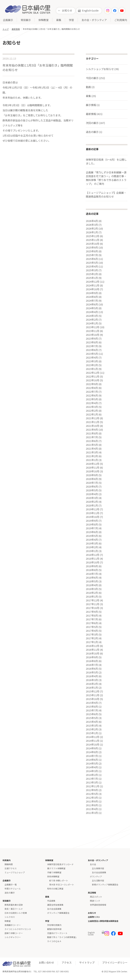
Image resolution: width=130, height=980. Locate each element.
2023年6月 (92, 350)
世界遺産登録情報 (98, 905)
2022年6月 (92, 395)
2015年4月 (92, 722)
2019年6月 (92, 532)
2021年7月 (92, 437)
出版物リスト (94, 917)
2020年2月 (92, 502)
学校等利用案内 (54, 925)
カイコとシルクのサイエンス (18, 929)
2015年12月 (93, 691)
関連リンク (95, 901)
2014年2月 (92, 775)
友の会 (93, 864)
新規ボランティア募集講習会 (105, 885)
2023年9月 (92, 339)
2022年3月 (92, 407)
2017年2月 (92, 638)
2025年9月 (92, 247)
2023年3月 (92, 361)
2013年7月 (92, 779)
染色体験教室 (53, 876)
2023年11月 (93, 331)
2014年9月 (92, 748)
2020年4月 (92, 494)
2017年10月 (93, 608)
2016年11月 (93, 650)
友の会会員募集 (54, 909)
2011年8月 (92, 805)
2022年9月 (92, 384)
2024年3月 (92, 316)
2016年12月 (93, 646)
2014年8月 (92, 752)
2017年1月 (92, 642)
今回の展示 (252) (95, 78)
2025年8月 (92, 251)
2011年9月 (92, 801)
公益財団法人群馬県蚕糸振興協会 (103, 921)
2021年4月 (92, 449)
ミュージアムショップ (15, 872)
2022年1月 (92, 414)
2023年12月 (93, 327)
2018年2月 (92, 593)
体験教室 (44, 20)
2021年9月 (92, 430)
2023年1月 (92, 369)
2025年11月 (93, 240)
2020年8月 (92, 479)
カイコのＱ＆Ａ (54, 941)
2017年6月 (92, 623)
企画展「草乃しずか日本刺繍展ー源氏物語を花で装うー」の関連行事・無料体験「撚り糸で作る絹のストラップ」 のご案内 (106, 178)
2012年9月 (92, 790)
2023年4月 (92, 358)
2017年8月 (92, 616)
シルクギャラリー (13, 937)
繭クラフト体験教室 (56, 868)
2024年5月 (92, 308)
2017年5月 (92, 627)
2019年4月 (92, 540)
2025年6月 (92, 259)
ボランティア (96, 876)
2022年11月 (93, 376)
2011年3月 (92, 813)
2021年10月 (93, 426)
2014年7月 (92, 756)
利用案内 (7, 860)
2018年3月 (92, 589)
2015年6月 (92, 714)
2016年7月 (92, 665)
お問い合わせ (46, 962)
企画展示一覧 (11, 885)
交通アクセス (11, 868)
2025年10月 (93, 244)
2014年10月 (93, 745)
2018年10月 (93, 562)
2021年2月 (92, 456)
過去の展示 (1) (94, 132)
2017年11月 (93, 604)
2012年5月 (92, 794)
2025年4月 (92, 266)
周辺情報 (92, 893)
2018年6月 (92, 578)
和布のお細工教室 (55, 889)
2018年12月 (93, 555)
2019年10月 (93, 517)
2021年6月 (92, 441)
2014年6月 (92, 760)
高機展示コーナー (13, 925)
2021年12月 (93, 418)
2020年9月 (92, 475)
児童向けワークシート (57, 933)
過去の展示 (10, 893)
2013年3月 (92, 782)
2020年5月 (92, 490)
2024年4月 (92, 312)
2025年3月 (92, 270)
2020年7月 (92, 483)
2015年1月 (92, 733)
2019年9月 (92, 521)
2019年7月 (92, 528)
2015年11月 (93, 695)
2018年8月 (92, 570)
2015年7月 (92, 710)
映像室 (8, 921)
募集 (59, 20)
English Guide (90, 10)
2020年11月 (93, 468)
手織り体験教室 (54, 872)
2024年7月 (92, 301)
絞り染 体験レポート (59, 880)
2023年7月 (92, 346)
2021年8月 (92, 433)
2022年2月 (92, 411)
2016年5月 (92, 672)
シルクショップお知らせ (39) (102, 69)
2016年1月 (92, 688)
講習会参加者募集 (55, 905)
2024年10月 (93, 289)
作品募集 (51, 901)
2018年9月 (92, 566)
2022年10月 (93, 380)
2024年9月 (92, 293)
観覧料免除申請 (54, 929)
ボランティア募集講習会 (58, 913)
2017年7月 (92, 619)
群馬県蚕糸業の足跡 (14, 905)
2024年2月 (92, 320)
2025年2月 (92, 274)
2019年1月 (92, 551)
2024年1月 (92, 323)
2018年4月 (92, 585)
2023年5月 (92, 354)
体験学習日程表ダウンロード (60, 864)
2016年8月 (92, 661)
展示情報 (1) (93, 105)
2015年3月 (92, 726)
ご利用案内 (121, 20)
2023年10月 (93, 335)
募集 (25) (91, 96)
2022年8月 (92, 388)
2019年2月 (92, 547)
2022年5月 (92, 399)
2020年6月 (92, 487)
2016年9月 (92, 657)
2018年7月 (92, 574)
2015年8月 (92, 707)
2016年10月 (93, 653)
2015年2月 (92, 729)
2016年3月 (92, 680)
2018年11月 (93, 559)
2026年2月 (92, 229)
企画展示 (8, 20)
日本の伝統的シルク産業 (16, 913)
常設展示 (26, 20)
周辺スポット (96, 897)
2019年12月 (93, 509)
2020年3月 (92, 498)
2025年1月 (92, 278)
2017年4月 (92, 631)
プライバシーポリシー (115, 962)
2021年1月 (92, 460)
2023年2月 (92, 365)
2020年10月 (93, 471)
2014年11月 (93, 741)
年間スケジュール (13, 889)
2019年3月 (92, 543)
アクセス (67, 962)
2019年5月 (92, 536)
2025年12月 (93, 236)
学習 (71, 20)
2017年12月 (93, 600)
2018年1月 (92, 597)
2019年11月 (93, 513)
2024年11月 (93, 285)
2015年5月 (92, 718)
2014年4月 (92, 767)
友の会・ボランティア (94, 20)
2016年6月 (92, 669)
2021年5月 (92, 445)
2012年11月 (93, 786)
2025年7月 (92, 255)
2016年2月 (92, 684)
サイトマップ (87, 962)
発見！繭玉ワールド (14, 909)
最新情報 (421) (94, 114)
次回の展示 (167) (95, 123)
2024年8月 (92, 297)
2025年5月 (92, 263)
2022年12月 (93, 373)
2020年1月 (92, 505)
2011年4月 (92, 809)
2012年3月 (92, 798)
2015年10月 (93, 699)
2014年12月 (93, 737)
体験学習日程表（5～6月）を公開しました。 (106, 161)
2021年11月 (93, 422)
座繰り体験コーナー (14, 933)
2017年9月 (92, 612)
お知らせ (67, 10)
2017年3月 (92, 634)
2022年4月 (92, 403)
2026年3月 (92, 225)
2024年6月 (92, 304)
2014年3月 (92, 771)
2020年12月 (93, 464)
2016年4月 (92, 676)
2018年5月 (92, 581)
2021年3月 (92, 452)
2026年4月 (92, 221)
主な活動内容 (98, 880)
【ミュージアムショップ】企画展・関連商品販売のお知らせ (106, 195)
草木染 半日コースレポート (62, 885)
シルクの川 (10, 917)
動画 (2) (90, 87)
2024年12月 (93, 282)
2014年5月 (92, 763)
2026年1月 (92, 232)
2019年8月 (92, 524)
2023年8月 (92, 342)
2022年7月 (92, 392)
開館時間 (9, 864)
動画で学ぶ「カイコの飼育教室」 (62, 937)
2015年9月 (92, 703)
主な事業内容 (98, 868)
